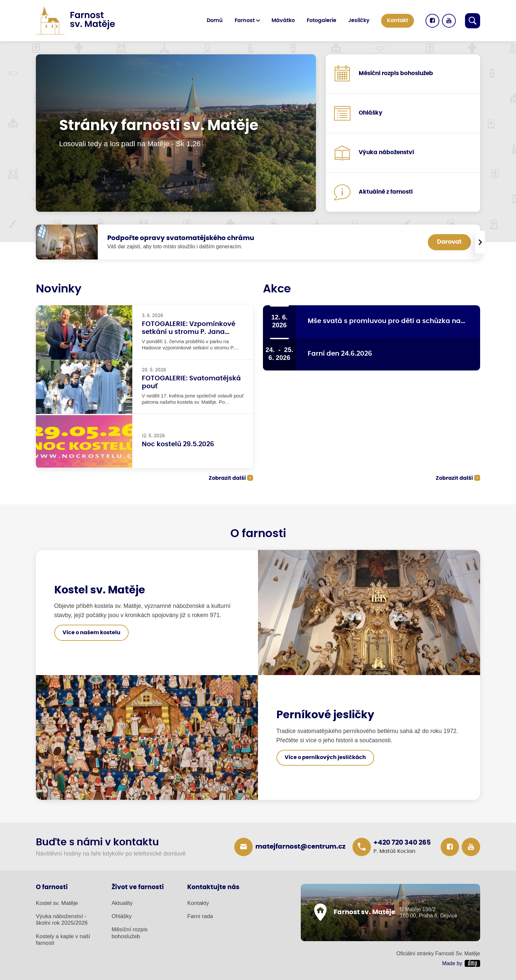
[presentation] (480, 242)
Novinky (59, 289)
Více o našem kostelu (91, 633)
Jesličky (359, 20)
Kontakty (198, 903)
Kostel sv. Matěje (57, 903)
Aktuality (122, 903)
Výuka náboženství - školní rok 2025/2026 (62, 920)
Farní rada (200, 916)
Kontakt (398, 20)
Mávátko (283, 20)
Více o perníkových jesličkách (325, 757)
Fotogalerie (322, 20)
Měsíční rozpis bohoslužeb (129, 933)
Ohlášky (122, 916)
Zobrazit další (227, 478)
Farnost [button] (245, 20)
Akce (277, 289)
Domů (215, 20)
